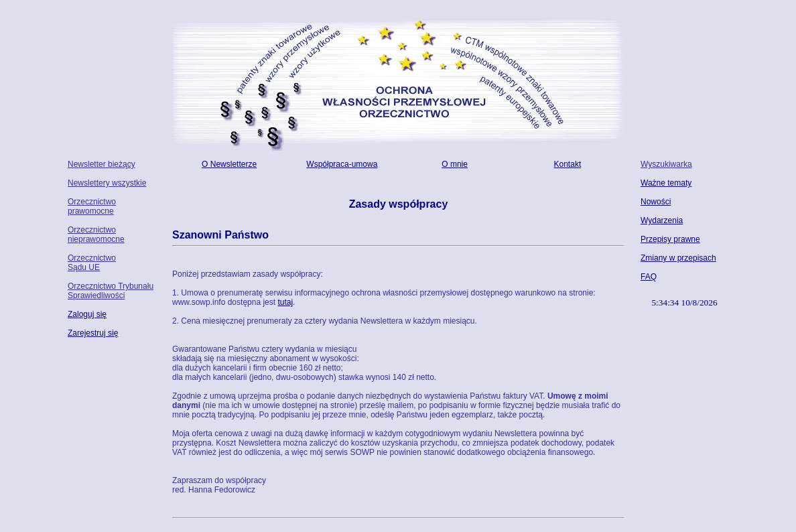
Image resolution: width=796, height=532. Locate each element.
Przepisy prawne (670, 239)
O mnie (455, 164)
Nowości (656, 202)
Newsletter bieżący (102, 164)
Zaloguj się (87, 314)
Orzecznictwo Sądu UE (92, 263)
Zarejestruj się (93, 333)
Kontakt (568, 164)
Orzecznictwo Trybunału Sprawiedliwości (111, 291)
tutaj (285, 302)
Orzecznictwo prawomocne (92, 206)
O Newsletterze (229, 164)
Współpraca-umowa (342, 164)
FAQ (649, 277)
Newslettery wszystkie (107, 183)
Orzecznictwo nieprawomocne (96, 235)
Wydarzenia (662, 220)
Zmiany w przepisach (678, 258)
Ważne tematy (666, 183)
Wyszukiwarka (666, 164)
